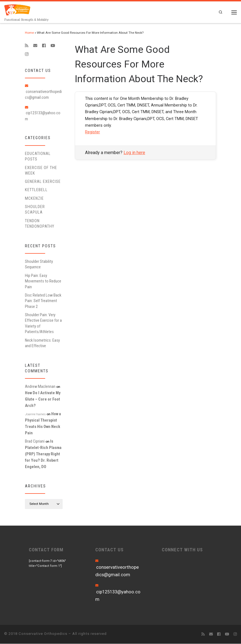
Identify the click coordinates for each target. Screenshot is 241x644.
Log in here (134, 153)
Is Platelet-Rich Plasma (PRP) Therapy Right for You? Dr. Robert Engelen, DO (43, 454)
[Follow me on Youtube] (53, 46)
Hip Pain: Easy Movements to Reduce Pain (43, 281)
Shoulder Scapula (35, 210)
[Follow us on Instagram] (27, 54)
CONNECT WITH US (182, 550)
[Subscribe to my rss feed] (27, 46)
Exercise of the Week (41, 170)
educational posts (38, 156)
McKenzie (34, 198)
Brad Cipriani (35, 442)
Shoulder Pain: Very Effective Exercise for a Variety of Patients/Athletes (43, 324)
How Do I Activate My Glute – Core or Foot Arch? (43, 399)
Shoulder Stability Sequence (39, 264)
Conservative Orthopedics (43, 634)
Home (29, 33)
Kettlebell (36, 190)
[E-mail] (35, 46)
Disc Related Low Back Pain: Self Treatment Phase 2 (43, 301)
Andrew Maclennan (40, 387)
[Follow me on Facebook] (44, 46)
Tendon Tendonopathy (40, 224)
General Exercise (43, 182)
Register (93, 132)
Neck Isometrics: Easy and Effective (42, 343)
